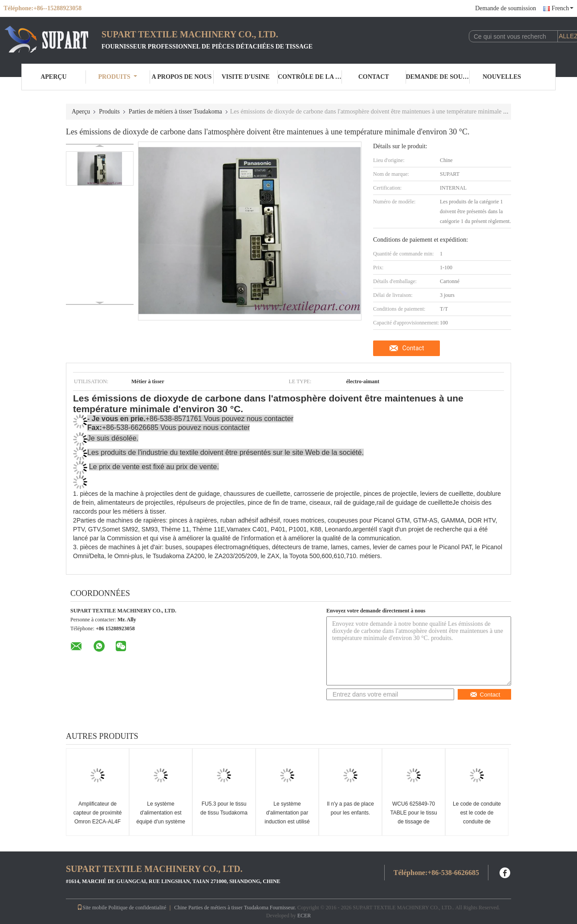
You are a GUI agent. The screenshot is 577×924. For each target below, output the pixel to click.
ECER (304, 916)
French (563, 8)
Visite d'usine (246, 77)
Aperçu (53, 77)
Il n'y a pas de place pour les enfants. (350, 808)
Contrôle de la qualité (310, 77)
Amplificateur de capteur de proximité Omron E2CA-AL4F (98, 813)
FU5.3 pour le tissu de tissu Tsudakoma (224, 808)
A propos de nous (181, 77)
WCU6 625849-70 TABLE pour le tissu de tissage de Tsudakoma (413, 817)
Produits (117, 77)
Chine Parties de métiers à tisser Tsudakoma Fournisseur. (236, 908)
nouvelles (502, 77)
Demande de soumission (506, 8)
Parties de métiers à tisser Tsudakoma (175, 111)
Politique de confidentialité (137, 908)
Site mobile (92, 908)
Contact (374, 77)
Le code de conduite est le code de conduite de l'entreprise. (477, 817)
